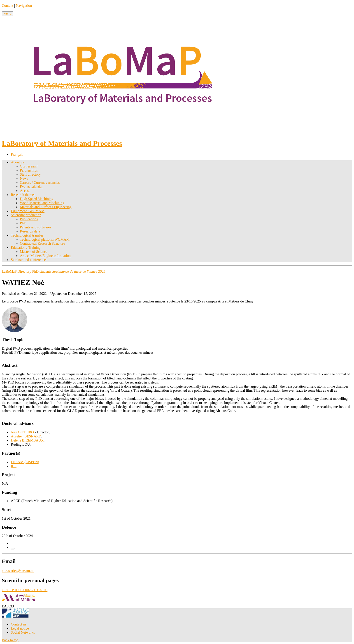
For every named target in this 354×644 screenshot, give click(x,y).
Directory (24, 271)
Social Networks (23, 632)
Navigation (24, 6)
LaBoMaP (9, 271)
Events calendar (31, 187)
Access (25, 191)
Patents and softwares (36, 227)
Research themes (23, 195)
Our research (29, 166)
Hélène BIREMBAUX (27, 440)
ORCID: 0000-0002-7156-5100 (25, 590)
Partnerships (29, 170)
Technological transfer (27, 235)
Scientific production (26, 215)
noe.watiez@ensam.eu (18, 571)
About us (17, 162)
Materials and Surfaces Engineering (46, 207)
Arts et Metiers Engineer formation (45, 256)
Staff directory (30, 174)
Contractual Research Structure (42, 243)
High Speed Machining (37, 199)
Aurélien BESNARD (26, 436)
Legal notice (20, 628)
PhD (23, 223)
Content (8, 6)
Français (17, 155)
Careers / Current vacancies (40, 183)
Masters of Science (34, 252)
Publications (29, 219)
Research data (30, 231)
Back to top (10, 640)
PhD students (42, 271)
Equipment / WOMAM (28, 211)
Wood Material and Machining (42, 203)
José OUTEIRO (22, 432)
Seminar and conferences (29, 260)
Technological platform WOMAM (45, 239)
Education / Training (26, 248)
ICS (14, 466)
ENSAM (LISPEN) (25, 462)
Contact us (19, 624)
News (24, 178)
